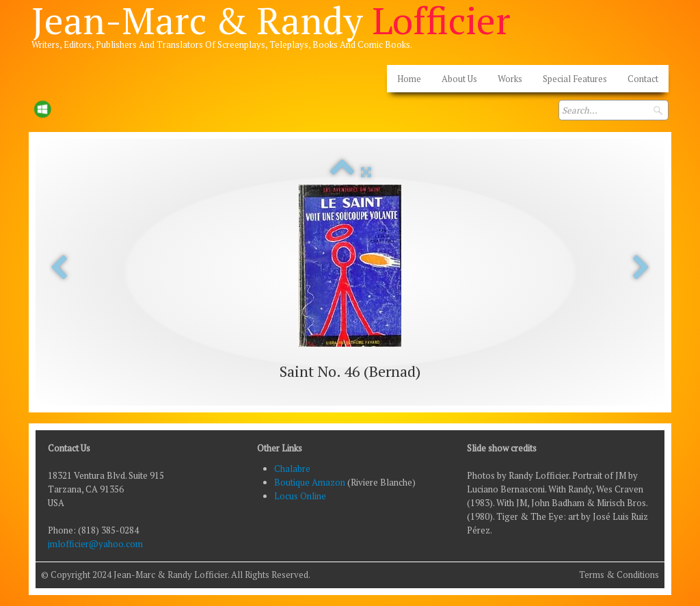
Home (409, 79)
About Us (459, 79)
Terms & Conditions (619, 575)
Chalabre (292, 469)
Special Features (575, 79)
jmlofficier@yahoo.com (95, 544)
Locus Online (300, 496)
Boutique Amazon (311, 482)
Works (510, 79)
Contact (643, 79)
